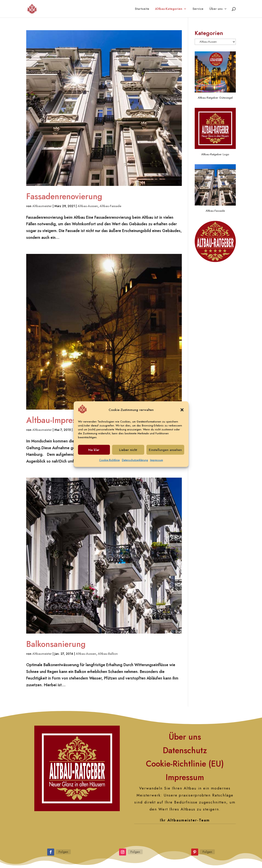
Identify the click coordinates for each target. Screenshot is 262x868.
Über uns (216, 9)
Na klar (94, 452)
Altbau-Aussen (88, 206)
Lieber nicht (128, 452)
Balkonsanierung (56, 644)
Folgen (63, 852)
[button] (182, 412)
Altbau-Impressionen (63, 420)
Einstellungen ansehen (165, 452)
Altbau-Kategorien (169, 9)
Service (198, 9)
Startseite (142, 9)
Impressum (157, 463)
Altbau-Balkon (108, 654)
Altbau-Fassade (110, 206)
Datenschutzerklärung (135, 463)
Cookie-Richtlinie (109, 463)
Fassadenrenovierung (64, 196)
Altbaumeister (42, 206)
